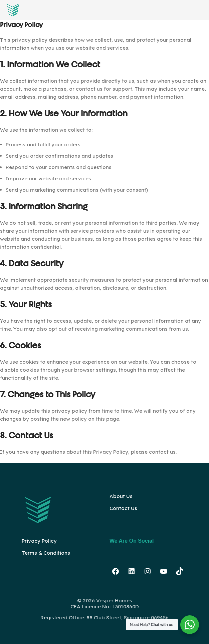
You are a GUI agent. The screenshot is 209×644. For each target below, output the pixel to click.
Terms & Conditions (46, 553)
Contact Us (123, 508)
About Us (121, 496)
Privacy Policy (39, 541)
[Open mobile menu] (201, 10)
